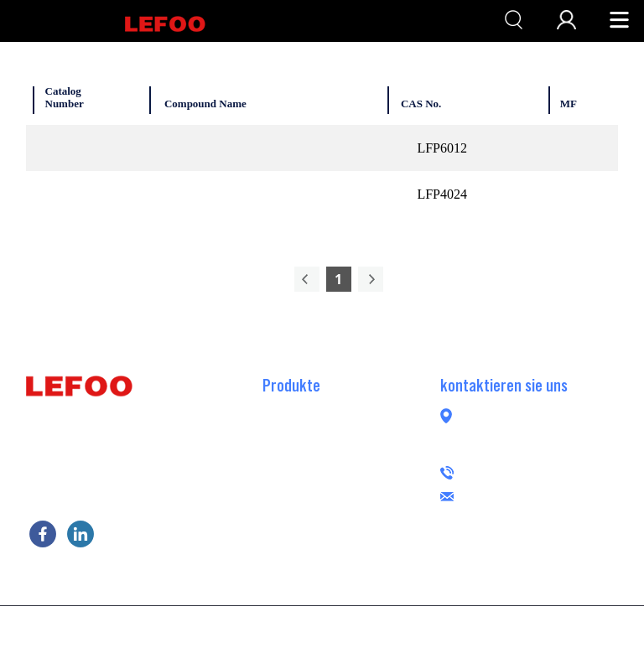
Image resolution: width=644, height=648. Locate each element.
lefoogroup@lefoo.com (559, 494)
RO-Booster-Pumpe (314, 408)
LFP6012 (442, 148)
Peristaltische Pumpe (319, 584)
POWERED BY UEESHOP (417, 625)
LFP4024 (442, 194)
